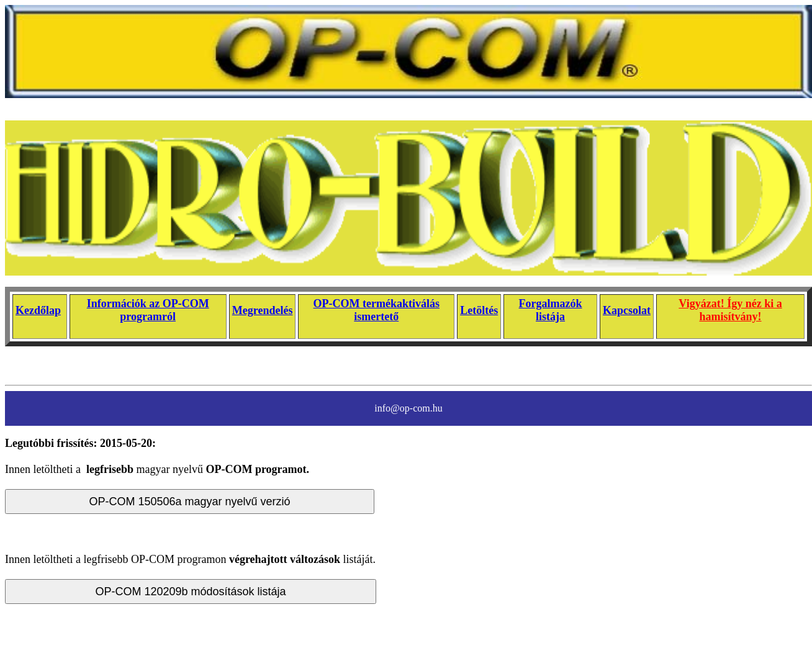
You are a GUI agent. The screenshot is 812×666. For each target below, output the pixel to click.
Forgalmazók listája (551, 310)
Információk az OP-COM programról (148, 310)
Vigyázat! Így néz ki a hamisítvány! (730, 310)
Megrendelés (263, 310)
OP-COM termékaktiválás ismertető (377, 310)
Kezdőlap (38, 310)
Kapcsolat (627, 310)
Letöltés (479, 310)
